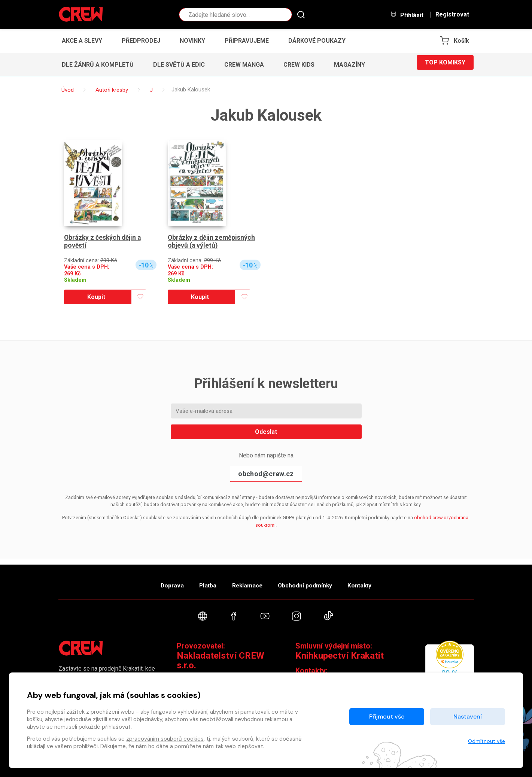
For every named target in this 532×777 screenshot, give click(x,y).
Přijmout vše (387, 716)
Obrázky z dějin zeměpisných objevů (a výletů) (213, 242)
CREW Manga (244, 65)
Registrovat (452, 15)
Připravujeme (247, 41)
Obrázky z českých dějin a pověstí (104, 242)
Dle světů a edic (179, 65)
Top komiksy (445, 65)
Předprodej (141, 41)
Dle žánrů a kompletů (98, 65)
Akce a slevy (82, 41)
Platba (201, 581)
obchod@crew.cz (266, 474)
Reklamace (247, 581)
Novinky (192, 41)
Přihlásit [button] (407, 15)
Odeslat (266, 432)
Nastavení (468, 716)
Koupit (96, 297)
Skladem (75, 280)
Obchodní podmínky (311, 581)
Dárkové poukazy (317, 41)
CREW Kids (299, 65)
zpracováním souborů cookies (165, 739)
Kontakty (372, 581)
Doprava (160, 581)
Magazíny (349, 65)
